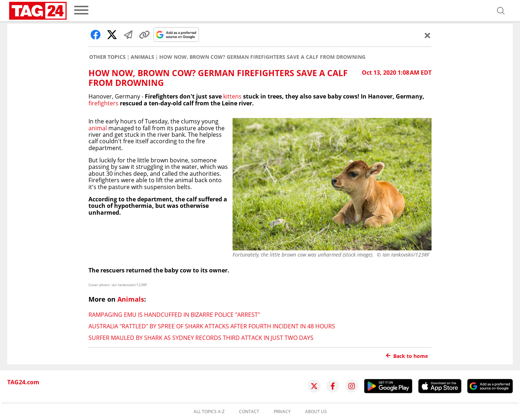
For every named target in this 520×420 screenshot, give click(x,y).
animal (98, 128)
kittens (232, 96)
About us (316, 412)
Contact (249, 412)
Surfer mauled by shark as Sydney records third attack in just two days (201, 338)
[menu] (81, 11)
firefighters (103, 103)
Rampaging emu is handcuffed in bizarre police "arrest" (174, 315)
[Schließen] (428, 35)
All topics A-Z (209, 412)
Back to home (407, 356)
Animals (142, 57)
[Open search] (501, 11)
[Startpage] (38, 11)
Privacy (282, 412)
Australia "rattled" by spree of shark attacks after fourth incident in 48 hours (212, 326)
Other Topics (107, 57)
